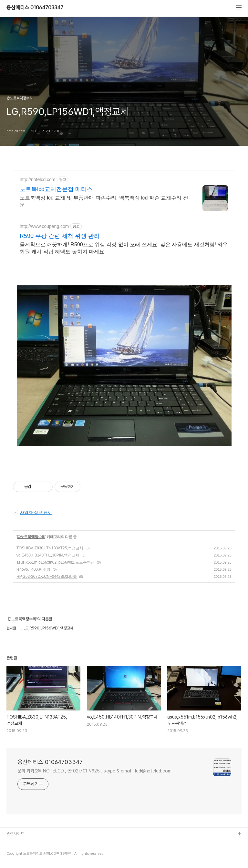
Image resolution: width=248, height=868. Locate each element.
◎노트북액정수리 (31, 537)
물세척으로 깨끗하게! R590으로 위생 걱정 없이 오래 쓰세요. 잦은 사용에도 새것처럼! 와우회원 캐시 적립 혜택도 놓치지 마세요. (124, 248)
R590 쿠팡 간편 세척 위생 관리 (60, 236)
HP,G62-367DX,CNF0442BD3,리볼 (47, 577)
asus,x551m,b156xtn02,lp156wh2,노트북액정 (56, 562)
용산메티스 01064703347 (35, 8)
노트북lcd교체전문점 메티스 (56, 189)
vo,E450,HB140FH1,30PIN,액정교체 (48, 555)
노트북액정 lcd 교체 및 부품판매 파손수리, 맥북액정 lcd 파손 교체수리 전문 (104, 201)
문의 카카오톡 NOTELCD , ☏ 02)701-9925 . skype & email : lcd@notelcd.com (94, 771)
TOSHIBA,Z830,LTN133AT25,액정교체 (50, 548)
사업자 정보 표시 (32, 512)
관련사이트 (15, 834)
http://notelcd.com (38, 179)
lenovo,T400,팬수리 (33, 569)
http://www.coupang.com (44, 226)
